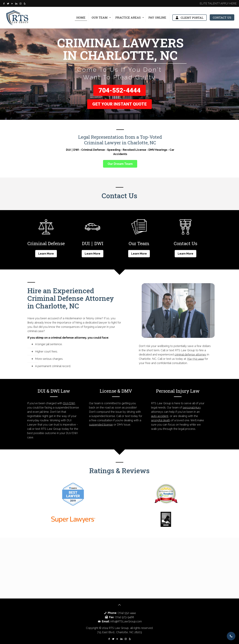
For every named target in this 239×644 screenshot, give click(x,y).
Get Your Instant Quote (120, 104)
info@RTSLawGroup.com (126, 621)
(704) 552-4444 (127, 613)
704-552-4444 (120, 90)
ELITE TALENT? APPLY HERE (218, 3)
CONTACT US (222, 17)
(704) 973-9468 (124, 617)
